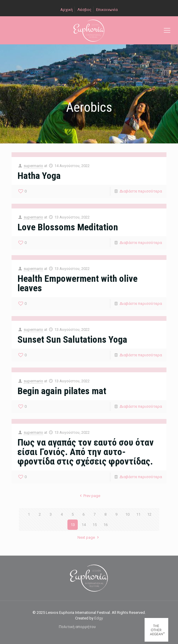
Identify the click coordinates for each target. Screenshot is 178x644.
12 (149, 514)
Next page (89, 537)
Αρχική (67, 10)
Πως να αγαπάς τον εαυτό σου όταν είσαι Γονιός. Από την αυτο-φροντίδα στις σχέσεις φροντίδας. (86, 452)
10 (127, 514)
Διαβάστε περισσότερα (141, 191)
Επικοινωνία (107, 10)
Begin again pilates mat (62, 391)
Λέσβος (84, 10)
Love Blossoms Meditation (68, 227)
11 (138, 514)
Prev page (89, 496)
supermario (33, 166)
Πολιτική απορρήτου (77, 627)
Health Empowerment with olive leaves (77, 283)
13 (73, 525)
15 (95, 525)
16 (106, 525)
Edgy (99, 618)
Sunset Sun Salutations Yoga (72, 339)
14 (84, 525)
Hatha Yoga (39, 176)
